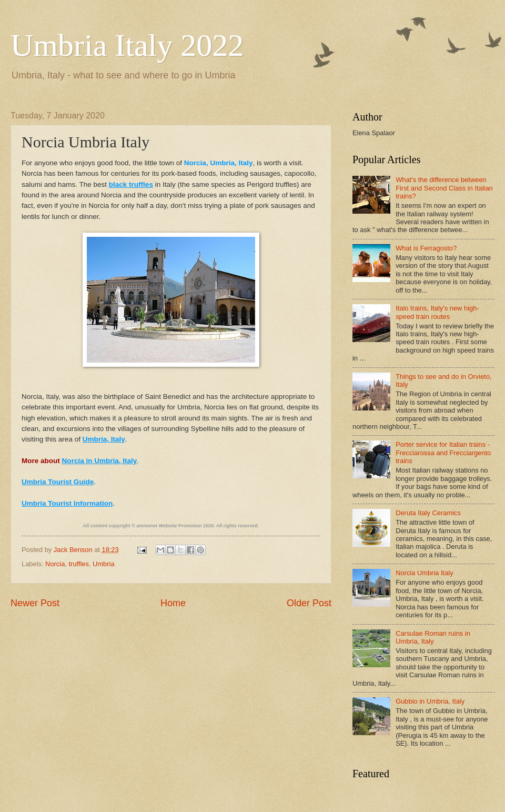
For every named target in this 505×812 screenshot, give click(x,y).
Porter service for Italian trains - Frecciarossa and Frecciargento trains (443, 453)
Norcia (55, 564)
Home (173, 603)
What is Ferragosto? (426, 248)
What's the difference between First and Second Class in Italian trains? (444, 188)
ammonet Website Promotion (169, 526)
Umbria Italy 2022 (127, 45)
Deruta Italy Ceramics (428, 513)
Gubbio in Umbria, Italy (430, 701)
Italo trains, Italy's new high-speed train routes (437, 312)
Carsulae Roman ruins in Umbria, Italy (433, 637)
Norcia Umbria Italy (424, 573)
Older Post (309, 603)
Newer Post (35, 603)
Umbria (104, 564)
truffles (78, 564)
